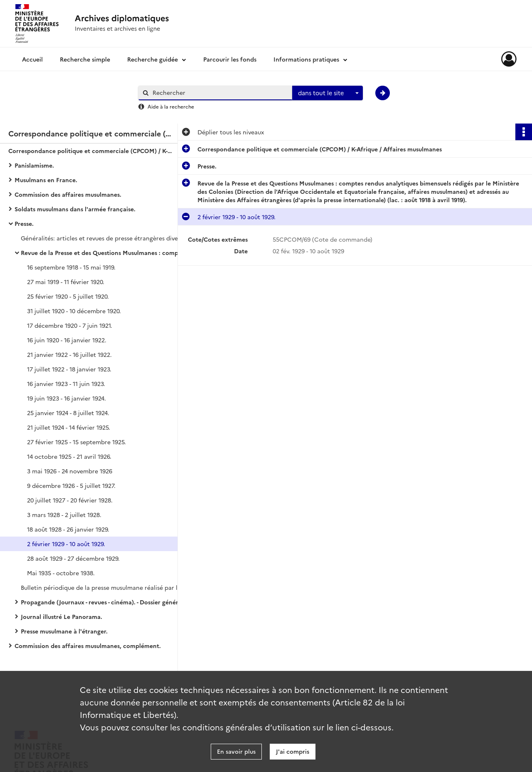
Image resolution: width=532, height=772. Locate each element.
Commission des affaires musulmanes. (68, 194)
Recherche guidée (153, 59)
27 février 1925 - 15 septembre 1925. (76, 442)
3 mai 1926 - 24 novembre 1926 (70, 471)
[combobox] (328, 93)
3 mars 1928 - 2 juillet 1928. (64, 515)
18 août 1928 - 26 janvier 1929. (68, 529)
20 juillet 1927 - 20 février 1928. (70, 500)
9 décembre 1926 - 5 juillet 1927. (71, 485)
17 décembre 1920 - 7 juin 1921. (70, 325)
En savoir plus (236, 751)
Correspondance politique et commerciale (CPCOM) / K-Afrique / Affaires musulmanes (91, 151)
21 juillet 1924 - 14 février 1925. (69, 427)
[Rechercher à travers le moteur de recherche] (219, 93)
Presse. (24, 223)
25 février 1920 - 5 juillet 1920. (68, 296)
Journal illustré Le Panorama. (62, 616)
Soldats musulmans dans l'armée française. (75, 209)
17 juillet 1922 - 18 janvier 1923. (69, 369)
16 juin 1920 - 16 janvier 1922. (67, 340)
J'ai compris (293, 751)
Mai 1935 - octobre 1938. (61, 573)
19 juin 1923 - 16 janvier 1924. (66, 398)
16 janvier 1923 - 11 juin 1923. (66, 384)
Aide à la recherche (171, 106)
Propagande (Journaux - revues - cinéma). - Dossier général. (103, 602)
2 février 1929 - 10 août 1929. (66, 544)
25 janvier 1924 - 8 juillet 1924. (68, 413)
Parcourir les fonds (230, 59)
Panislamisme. (34, 165)
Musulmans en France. (46, 180)
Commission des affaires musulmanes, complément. (88, 646)
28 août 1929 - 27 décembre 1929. (73, 558)
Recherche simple (85, 59)
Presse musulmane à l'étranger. (64, 631)
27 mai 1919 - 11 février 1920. (66, 282)
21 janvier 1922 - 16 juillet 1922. (69, 354)
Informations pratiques (306, 59)
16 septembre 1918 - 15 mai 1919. (71, 267)
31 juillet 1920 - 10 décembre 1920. (74, 311)
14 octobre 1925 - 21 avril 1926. (69, 456)
